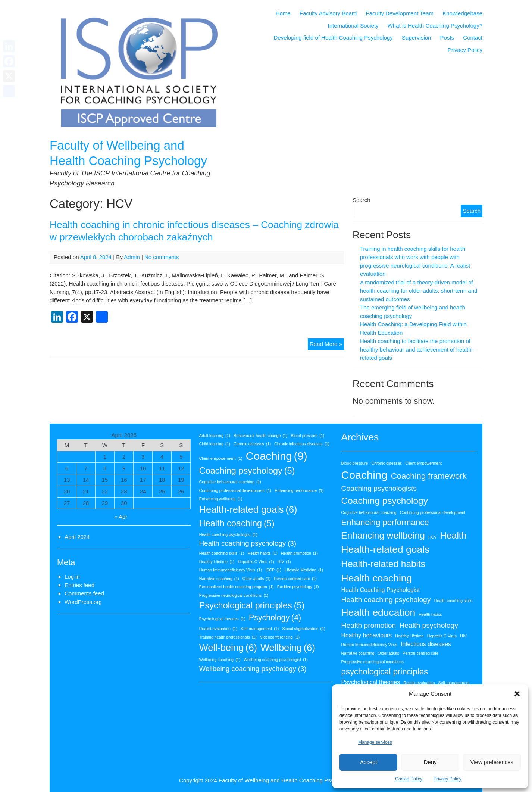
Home (283, 13)
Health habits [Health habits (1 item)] (262, 553)
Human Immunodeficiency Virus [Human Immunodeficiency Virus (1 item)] (231, 570)
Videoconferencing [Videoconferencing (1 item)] (280, 637)
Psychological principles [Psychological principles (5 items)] (252, 606)
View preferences (492, 762)
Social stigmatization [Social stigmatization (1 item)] (303, 629)
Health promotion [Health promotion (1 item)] (299, 553)
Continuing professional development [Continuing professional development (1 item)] (235, 490)
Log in (72, 576)
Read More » (327, 345)
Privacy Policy (447, 779)
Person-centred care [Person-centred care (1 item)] (296, 579)
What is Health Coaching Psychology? (435, 26)
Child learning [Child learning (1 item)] (215, 444)
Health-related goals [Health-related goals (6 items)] (248, 510)
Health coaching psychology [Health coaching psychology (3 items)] (248, 543)
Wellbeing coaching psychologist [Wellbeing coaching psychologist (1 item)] (276, 660)
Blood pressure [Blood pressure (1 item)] (308, 436)
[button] (517, 694)
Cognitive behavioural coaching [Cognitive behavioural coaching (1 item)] (230, 482)
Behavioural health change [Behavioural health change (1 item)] (260, 436)
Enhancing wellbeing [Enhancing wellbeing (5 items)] (383, 535)
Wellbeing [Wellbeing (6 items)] (288, 648)
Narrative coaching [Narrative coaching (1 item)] (219, 579)
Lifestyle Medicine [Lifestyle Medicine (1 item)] (304, 570)
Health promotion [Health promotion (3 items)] (369, 625)
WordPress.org (83, 602)
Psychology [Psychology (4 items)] (275, 618)
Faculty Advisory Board (328, 13)
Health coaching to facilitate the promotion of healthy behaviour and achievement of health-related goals (417, 349)
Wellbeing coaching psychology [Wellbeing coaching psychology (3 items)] (253, 669)
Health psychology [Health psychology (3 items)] (428, 625)
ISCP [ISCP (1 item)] (273, 570)
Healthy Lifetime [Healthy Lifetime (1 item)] (217, 562)
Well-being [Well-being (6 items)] (228, 648)
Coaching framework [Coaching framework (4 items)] (429, 476)
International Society (353, 26)
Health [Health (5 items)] (453, 535)
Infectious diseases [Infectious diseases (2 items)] (426, 644)
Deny (430, 762)
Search (362, 200)
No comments (162, 257)
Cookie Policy (409, 779)
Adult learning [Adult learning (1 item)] (215, 436)
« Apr (121, 517)
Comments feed (84, 593)
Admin (132, 257)
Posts (447, 38)
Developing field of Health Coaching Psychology (333, 38)
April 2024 (77, 537)
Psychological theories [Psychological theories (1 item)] (222, 619)
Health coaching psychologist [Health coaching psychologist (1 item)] (228, 534)
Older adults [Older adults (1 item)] (257, 579)
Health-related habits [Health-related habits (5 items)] (384, 564)
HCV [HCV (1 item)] (433, 537)
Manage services (375, 742)
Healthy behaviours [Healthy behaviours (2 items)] (367, 635)
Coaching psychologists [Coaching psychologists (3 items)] (379, 488)
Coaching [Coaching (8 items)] (364, 475)
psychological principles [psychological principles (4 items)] (385, 672)
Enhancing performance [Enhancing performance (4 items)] (385, 522)
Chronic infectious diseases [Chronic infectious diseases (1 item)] (302, 444)
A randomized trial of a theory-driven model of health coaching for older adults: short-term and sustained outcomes (419, 291)
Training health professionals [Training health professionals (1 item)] (228, 637)
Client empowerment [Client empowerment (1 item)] (221, 458)
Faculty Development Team (400, 13)
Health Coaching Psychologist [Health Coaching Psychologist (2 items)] (381, 590)
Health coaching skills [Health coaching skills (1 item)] (222, 553)
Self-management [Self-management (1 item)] (260, 629)
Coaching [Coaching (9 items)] (277, 456)
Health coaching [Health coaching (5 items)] (237, 523)
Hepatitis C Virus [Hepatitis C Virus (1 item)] (256, 562)
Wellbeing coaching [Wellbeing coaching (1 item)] (220, 660)
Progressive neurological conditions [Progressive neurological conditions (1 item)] (234, 595)
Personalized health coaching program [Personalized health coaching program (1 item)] (237, 587)
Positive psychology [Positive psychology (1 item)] (298, 587)
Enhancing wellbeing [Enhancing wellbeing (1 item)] (221, 499)
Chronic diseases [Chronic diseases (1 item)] (252, 444)
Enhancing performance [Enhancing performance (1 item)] (299, 490)
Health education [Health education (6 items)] (378, 612)
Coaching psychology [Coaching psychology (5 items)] (247, 471)
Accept (369, 762)
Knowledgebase (462, 13)
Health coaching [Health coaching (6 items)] (377, 578)
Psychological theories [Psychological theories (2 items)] (371, 682)
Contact (473, 38)
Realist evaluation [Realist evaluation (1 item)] (218, 629)
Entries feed (79, 585)
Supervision (416, 38)
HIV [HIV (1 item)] (284, 562)
